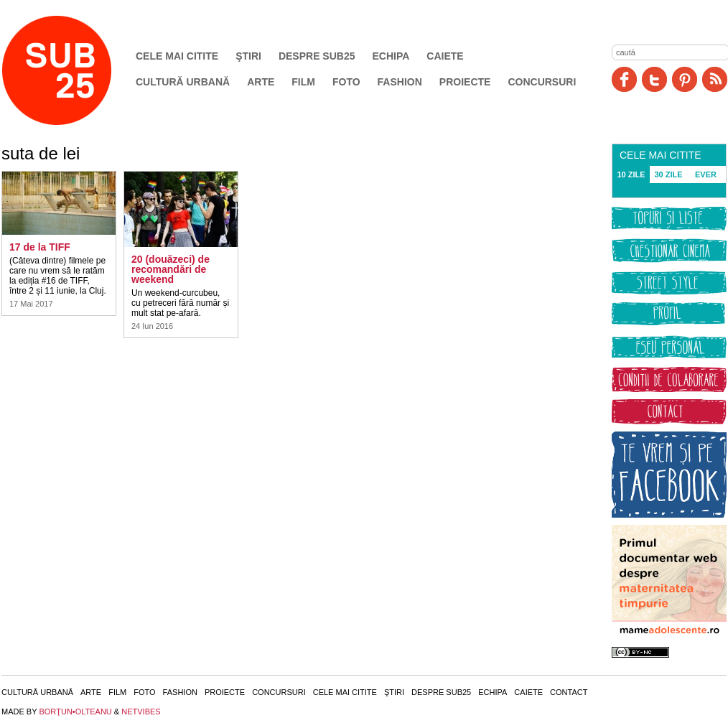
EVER (706, 174)
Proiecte (465, 82)
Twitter (654, 79)
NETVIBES (141, 712)
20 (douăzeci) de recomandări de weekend (171, 269)
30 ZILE (668, 174)
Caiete (445, 56)
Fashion (400, 82)
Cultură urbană (183, 82)
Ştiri (248, 56)
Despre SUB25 (317, 56)
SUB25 (73, 70)
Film (303, 82)
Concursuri (542, 82)
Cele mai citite (177, 56)
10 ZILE (631, 174)
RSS (715, 79)
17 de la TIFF (40, 247)
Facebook (624, 79)
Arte (261, 82)
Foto (346, 82)
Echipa (391, 56)
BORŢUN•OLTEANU (75, 712)
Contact (569, 692)
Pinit (685, 79)
